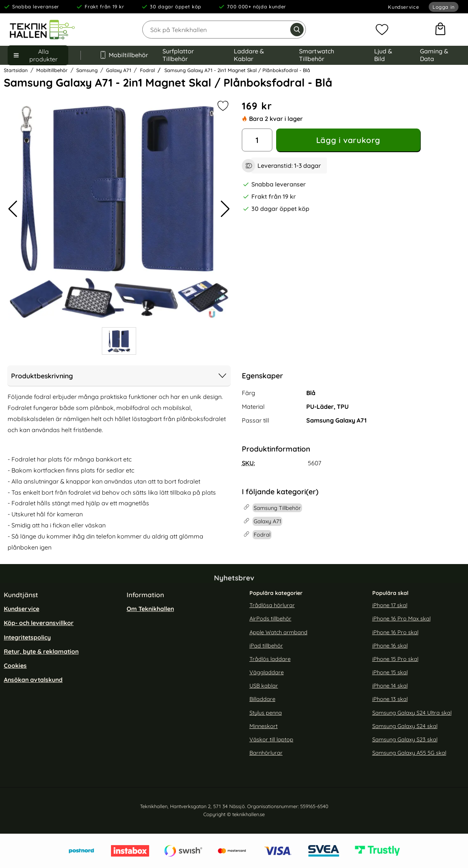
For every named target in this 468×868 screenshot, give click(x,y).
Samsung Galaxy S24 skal (405, 726)
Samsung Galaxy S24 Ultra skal (412, 713)
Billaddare (262, 699)
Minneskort (264, 726)
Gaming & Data (434, 55)
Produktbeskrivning (119, 376)
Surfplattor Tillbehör (178, 55)
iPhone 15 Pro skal (395, 659)
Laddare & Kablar (249, 55)
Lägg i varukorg (348, 140)
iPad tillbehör (266, 646)
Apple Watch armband (278, 632)
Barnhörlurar (266, 753)
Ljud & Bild (383, 55)
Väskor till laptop (271, 739)
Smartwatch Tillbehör (317, 55)
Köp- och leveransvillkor (39, 623)
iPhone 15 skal (390, 673)
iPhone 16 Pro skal (395, 632)
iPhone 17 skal (390, 606)
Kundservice (403, 7)
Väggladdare (267, 673)
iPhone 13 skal (390, 699)
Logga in (444, 7)
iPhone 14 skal (390, 686)
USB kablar (264, 686)
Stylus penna (266, 713)
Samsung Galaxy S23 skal (405, 739)
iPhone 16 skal (390, 646)
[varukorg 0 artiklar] (440, 30)
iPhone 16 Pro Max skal (401, 619)
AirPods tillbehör (270, 619)
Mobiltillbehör (121, 55)
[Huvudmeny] (38, 55)
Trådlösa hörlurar (272, 606)
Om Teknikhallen (150, 609)
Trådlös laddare (270, 659)
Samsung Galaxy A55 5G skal (409, 753)
